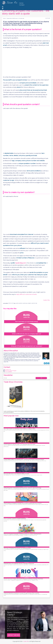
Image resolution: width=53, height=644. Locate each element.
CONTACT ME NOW (14, 635)
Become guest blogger (11, 371)
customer (33, 303)
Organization (9, 18)
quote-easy (25, 303)
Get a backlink (8, 372)
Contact (22, 5)
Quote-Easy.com (21, 263)
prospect (29, 303)
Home (21, 3)
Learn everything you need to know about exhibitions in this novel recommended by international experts (24, 412)
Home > (5, 18)
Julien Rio (26, 641)
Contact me (8, 370)
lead (36, 303)
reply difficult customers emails (26, 294)
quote (17, 303)
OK (41, 378)
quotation (20, 303)
